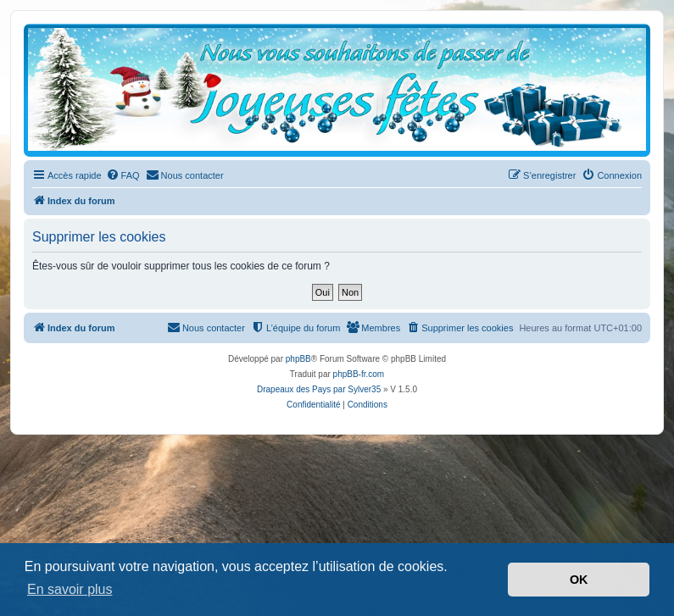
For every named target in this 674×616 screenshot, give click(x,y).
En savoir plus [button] (70, 589)
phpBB (298, 359)
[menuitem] (123, 175)
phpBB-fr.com (359, 374)
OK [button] (579, 580)
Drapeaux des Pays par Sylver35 (319, 389)
